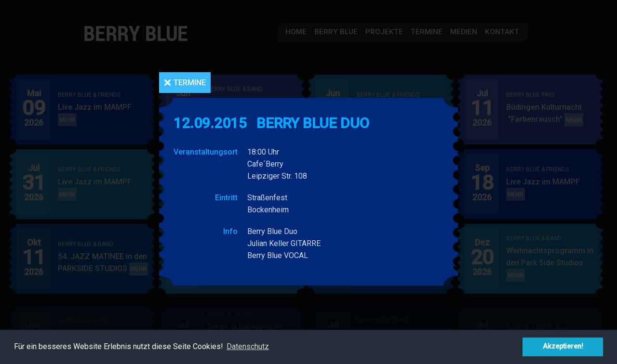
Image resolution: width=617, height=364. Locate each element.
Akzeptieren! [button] (563, 346)
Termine (190, 83)
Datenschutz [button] (248, 346)
